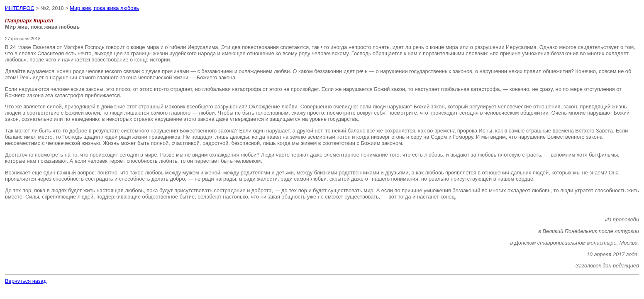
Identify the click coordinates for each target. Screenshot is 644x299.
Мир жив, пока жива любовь (104, 8)
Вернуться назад (26, 281)
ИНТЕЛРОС (20, 8)
